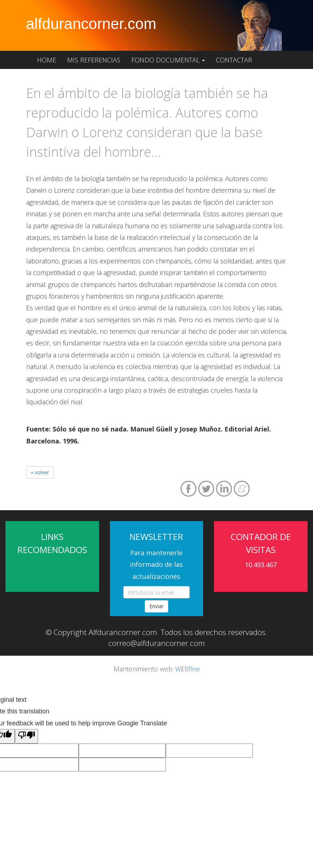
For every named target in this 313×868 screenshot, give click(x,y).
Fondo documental (168, 60)
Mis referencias (94, 60)
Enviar (156, 606)
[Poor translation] (26, 736)
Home (47, 60)
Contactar (234, 60)
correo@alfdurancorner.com (157, 643)
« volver (40, 472)
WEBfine (188, 669)
